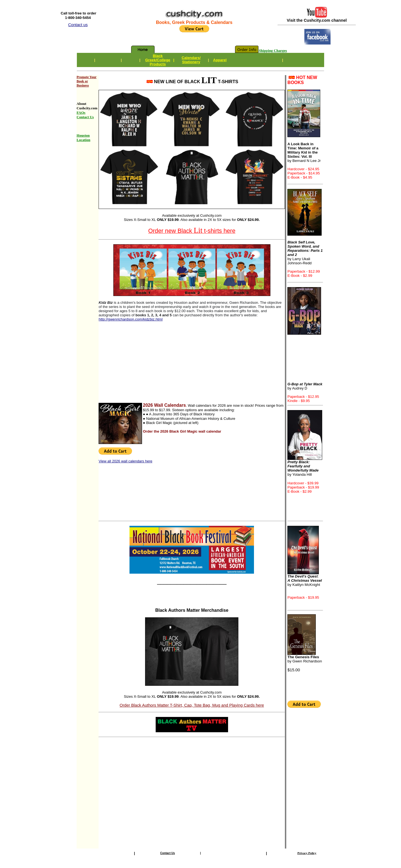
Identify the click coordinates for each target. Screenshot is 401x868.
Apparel (220, 60)
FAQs (81, 113)
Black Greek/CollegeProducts (158, 60)
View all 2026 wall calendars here (125, 461)
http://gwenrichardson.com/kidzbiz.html (131, 319)
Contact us (78, 25)
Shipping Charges (273, 50)
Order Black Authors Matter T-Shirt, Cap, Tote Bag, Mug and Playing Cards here (192, 705)
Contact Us (168, 853)
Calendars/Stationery (191, 60)
